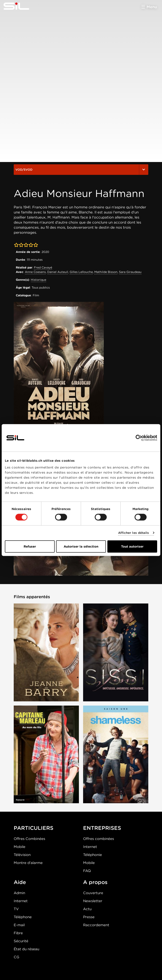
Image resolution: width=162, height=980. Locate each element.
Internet (90, 847)
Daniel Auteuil (58, 272)
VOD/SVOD (81, 170)
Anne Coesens (35, 272)
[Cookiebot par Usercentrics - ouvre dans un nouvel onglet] (139, 438)
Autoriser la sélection (81, 546)
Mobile (20, 847)
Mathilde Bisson (106, 272)
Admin (19, 893)
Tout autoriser (132, 546)
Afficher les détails (134, 533)
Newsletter (93, 901)
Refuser (30, 546)
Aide (20, 882)
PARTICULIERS (34, 828)
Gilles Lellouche (81, 272)
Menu (152, 7)
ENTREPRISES (102, 828)
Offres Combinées (29, 839)
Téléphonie (92, 855)
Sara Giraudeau (130, 272)
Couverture (93, 893)
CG (16, 957)
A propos (95, 882)
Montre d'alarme (28, 863)
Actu (87, 909)
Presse (89, 917)
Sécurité (21, 941)
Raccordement (96, 925)
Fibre (18, 933)
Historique (38, 280)
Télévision (22, 855)
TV (16, 909)
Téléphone (23, 917)
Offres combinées (99, 839)
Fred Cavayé (43, 267)
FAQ (87, 871)
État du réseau (26, 949)
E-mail (19, 925)
